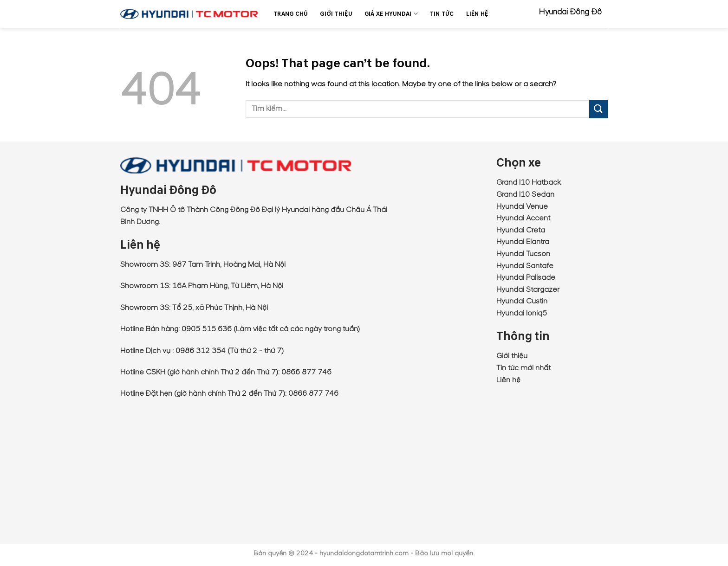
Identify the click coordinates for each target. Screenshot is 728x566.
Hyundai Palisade (526, 277)
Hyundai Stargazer (528, 289)
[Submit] (598, 109)
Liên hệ (508, 380)
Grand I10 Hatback (529, 182)
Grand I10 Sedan (525, 194)
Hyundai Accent (523, 218)
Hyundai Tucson (523, 254)
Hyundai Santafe (525, 266)
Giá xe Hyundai (391, 14)
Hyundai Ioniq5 (522, 313)
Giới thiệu (336, 14)
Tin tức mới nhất (523, 368)
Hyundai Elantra (523, 242)
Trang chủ (291, 14)
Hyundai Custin (522, 301)
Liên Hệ (477, 14)
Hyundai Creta (521, 230)
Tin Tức (442, 14)
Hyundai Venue (522, 206)
